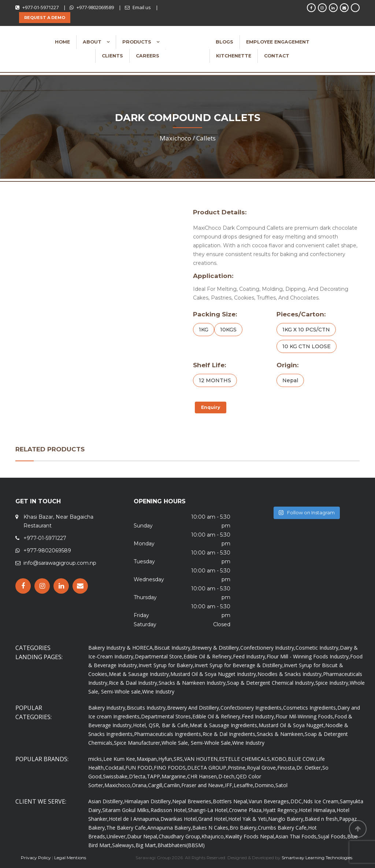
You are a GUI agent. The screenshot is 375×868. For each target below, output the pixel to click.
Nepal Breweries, (192, 801)
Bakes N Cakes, (211, 828)
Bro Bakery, (244, 828)
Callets (206, 138)
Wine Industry (158, 692)
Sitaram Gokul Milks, (126, 810)
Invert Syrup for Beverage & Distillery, (239, 665)
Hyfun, (166, 759)
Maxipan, (147, 759)
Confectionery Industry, (268, 648)
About (93, 42)
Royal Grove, (262, 768)
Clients (112, 56)
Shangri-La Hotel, (208, 810)
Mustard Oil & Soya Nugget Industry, (214, 674)
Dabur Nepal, (143, 836)
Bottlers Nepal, (231, 801)
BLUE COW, (302, 759)
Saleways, (124, 845)
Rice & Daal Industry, (134, 683)
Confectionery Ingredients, (252, 708)
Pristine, (237, 768)
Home (62, 42)
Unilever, (117, 836)
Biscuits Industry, (147, 708)
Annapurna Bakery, (170, 828)
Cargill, (156, 785)
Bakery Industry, (107, 708)
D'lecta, (138, 776)
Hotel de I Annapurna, (135, 819)
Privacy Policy (36, 858)
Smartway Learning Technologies (317, 858)
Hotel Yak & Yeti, (248, 819)
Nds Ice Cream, (322, 801)
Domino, (265, 785)
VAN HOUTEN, (202, 759)
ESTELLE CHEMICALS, (245, 759)
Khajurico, (213, 836)
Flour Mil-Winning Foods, (305, 716)
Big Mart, (146, 845)
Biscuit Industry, (173, 648)
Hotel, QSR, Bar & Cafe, (161, 725)
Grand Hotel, (213, 819)
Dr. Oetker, (309, 768)
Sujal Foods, (333, 836)
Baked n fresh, (322, 819)
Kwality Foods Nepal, (250, 836)
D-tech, (227, 776)
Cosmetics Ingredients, (310, 708)
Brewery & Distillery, (216, 648)
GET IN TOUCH (38, 501)
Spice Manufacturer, (138, 743)
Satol (281, 785)
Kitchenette (234, 56)
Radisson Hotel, (169, 810)
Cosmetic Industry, (318, 648)
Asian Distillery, (106, 801)
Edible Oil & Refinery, (208, 656)
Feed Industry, (250, 656)
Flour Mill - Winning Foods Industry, (308, 656)
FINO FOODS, (170, 768)
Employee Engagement (278, 42)
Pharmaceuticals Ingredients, (168, 734)
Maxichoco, (118, 785)
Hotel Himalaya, (318, 810)
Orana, (140, 785)
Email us (142, 7)
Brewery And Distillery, (194, 708)
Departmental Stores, (167, 716)
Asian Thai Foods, (297, 836)
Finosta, (287, 768)
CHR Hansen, (203, 776)
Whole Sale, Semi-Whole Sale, (197, 743)
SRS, (179, 759)
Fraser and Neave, (203, 785)
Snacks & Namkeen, (281, 734)
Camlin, (172, 785)
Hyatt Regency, (281, 810)
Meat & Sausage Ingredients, (224, 725)
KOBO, (280, 759)
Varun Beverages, (270, 801)
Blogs (224, 42)
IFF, (229, 785)
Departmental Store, (159, 656)
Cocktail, (115, 768)
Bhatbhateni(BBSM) (181, 845)
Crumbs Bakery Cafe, (283, 828)
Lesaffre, (244, 785)
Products (138, 42)
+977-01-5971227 (40, 7)
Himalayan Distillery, (148, 801)
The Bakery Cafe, (127, 828)
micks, (96, 759)
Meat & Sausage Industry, (140, 674)
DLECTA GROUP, (207, 768)
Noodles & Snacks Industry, (290, 674)
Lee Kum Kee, (120, 759)
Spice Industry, (333, 683)
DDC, (297, 801)
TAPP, (154, 776)
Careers (148, 56)
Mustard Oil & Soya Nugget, (292, 725)
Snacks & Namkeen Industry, (193, 683)
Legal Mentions (70, 858)
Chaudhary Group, (180, 836)
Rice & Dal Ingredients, (230, 734)
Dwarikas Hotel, (179, 819)
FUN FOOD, (140, 768)
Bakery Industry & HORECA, (121, 648)
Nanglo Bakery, (286, 819)
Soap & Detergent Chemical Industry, (271, 683)
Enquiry (211, 407)
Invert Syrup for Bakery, (166, 665)
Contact (277, 56)
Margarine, (174, 776)
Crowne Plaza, (246, 810)
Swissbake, (116, 776)
